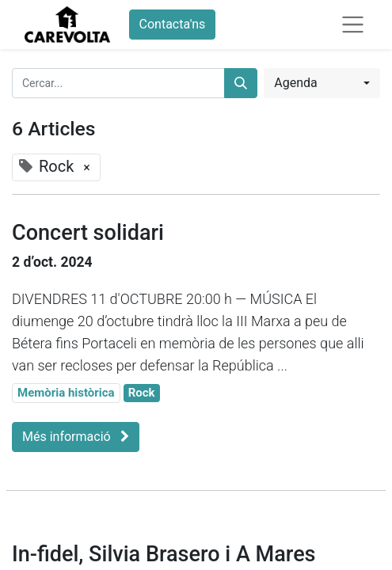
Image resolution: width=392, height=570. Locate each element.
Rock (142, 393)
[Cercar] (241, 83)
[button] (322, 83)
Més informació (76, 437)
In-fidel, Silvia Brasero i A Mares (164, 554)
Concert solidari (88, 233)
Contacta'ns (173, 24)
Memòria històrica (66, 393)
